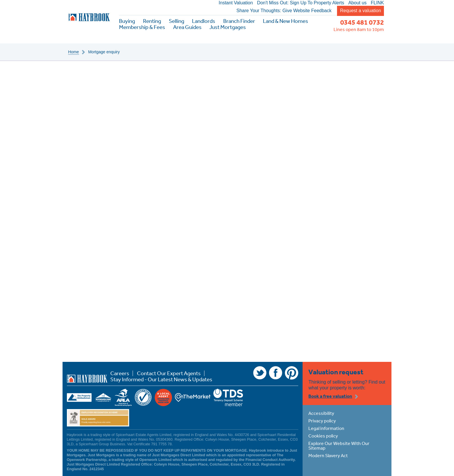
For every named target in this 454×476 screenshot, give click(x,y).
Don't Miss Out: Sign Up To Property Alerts (301, 3)
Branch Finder (239, 21)
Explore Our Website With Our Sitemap (339, 446)
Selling (176, 21)
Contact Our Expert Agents (169, 373)
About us (357, 3)
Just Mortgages (228, 27)
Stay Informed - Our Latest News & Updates (161, 379)
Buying (127, 21)
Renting (152, 21)
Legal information (326, 428)
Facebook (276, 373)
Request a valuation (360, 11)
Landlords (204, 21)
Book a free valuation (330, 396)
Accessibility (321, 413)
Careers (120, 373)
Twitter (260, 373)
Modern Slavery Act (328, 455)
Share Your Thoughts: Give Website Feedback (284, 11)
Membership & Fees (142, 27)
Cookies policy (323, 436)
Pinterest (292, 373)
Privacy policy (322, 421)
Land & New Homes (285, 21)
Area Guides (187, 27)
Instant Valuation (236, 3)
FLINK (377, 3)
